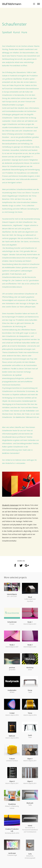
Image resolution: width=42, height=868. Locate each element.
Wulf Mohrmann (12, 4)
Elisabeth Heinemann (10, 505)
